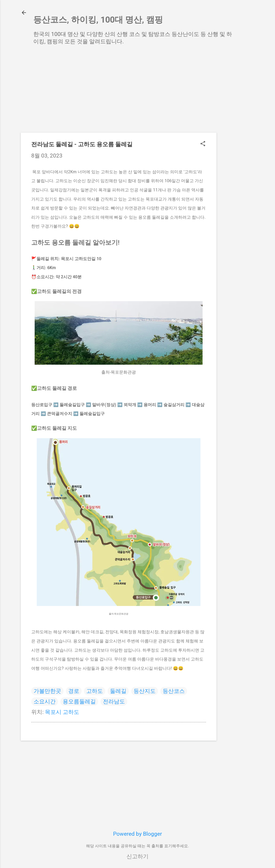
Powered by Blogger (137, 834)
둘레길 (118, 691)
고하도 (95, 691)
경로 (74, 691)
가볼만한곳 (47, 691)
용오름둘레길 (79, 702)
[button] (203, 144)
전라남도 (114, 702)
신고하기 (137, 856)
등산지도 (145, 691)
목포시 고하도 (62, 712)
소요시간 (45, 702)
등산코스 (174, 691)
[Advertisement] (237, 134)
